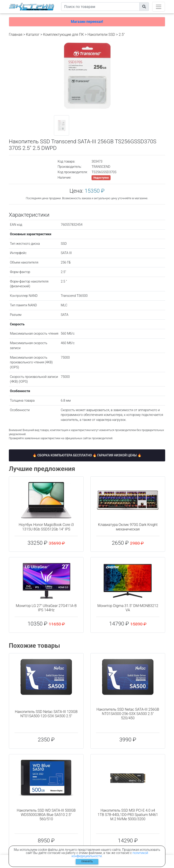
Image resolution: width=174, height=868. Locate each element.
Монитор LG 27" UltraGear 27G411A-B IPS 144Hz (46, 608)
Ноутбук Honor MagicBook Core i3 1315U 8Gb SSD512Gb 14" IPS (46, 527)
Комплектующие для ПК (63, 35)
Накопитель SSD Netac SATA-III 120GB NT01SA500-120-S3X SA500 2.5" (46, 714)
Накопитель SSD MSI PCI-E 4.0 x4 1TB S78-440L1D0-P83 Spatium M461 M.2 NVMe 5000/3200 (128, 815)
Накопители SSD (101, 35)
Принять (87, 862)
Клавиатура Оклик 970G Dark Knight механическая (128, 527)
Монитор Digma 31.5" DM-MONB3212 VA (128, 608)
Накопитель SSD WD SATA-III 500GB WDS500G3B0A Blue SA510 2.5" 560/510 (46, 815)
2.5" (122, 35)
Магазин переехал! (87, 22)
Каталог (33, 35)
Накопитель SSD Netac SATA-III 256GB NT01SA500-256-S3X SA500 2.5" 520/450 (128, 714)
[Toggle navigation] (159, 7)
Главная (16, 35)
